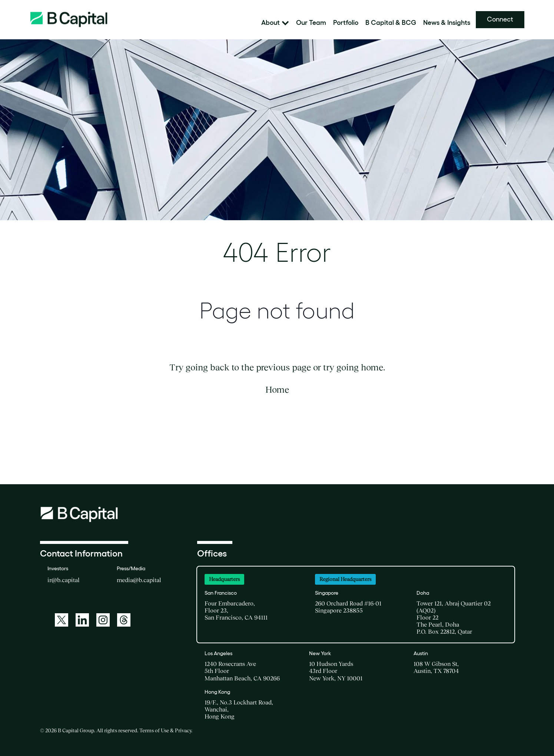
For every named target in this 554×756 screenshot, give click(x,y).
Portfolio (346, 23)
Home (277, 389)
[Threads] (124, 620)
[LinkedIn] (82, 620)
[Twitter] (62, 620)
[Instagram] (103, 620)
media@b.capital (139, 580)
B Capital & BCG (391, 23)
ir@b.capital (64, 580)
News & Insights (447, 23)
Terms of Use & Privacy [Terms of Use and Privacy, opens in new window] (165, 730)
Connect (500, 19)
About (275, 23)
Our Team (311, 23)
